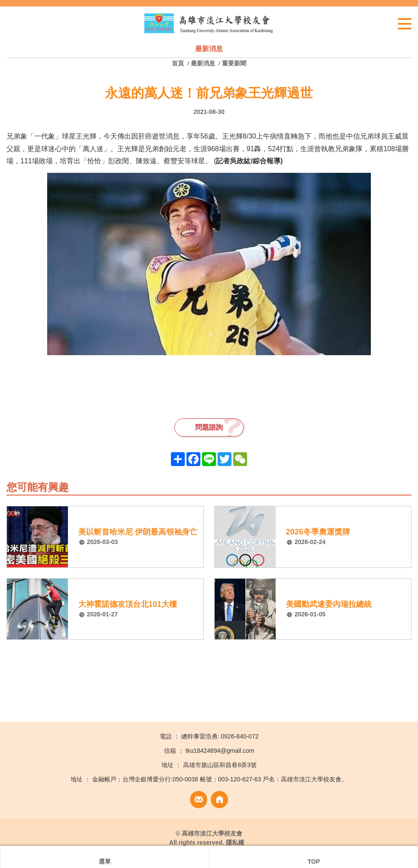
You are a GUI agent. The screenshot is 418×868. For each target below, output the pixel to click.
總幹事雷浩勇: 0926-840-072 (220, 736)
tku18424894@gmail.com (220, 751)
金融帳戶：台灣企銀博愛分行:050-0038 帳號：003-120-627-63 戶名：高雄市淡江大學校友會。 (220, 779)
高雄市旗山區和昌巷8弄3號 (220, 765)
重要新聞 (234, 63)
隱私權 (235, 842)
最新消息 (203, 63)
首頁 (179, 63)
